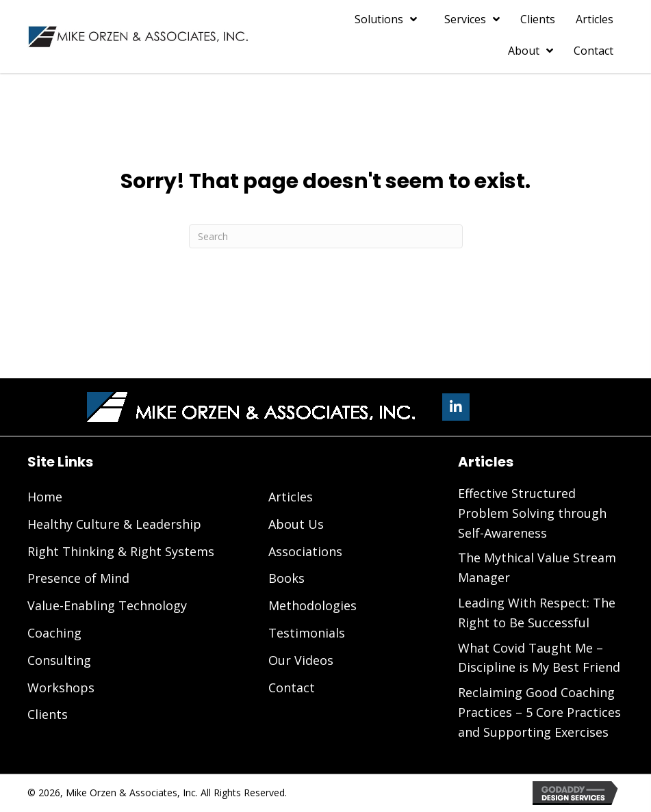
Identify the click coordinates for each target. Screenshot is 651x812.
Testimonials (307, 633)
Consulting (59, 660)
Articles (291, 497)
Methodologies (312, 605)
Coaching (54, 633)
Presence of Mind (78, 578)
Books (286, 578)
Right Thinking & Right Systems (121, 551)
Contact (292, 687)
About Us (296, 524)
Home (45, 497)
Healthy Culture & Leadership (114, 524)
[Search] (326, 236)
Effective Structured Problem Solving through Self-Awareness (532, 513)
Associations (305, 551)
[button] (456, 407)
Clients (48, 714)
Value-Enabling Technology (107, 605)
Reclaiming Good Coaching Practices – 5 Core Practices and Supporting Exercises (539, 712)
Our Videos (301, 660)
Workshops (61, 687)
